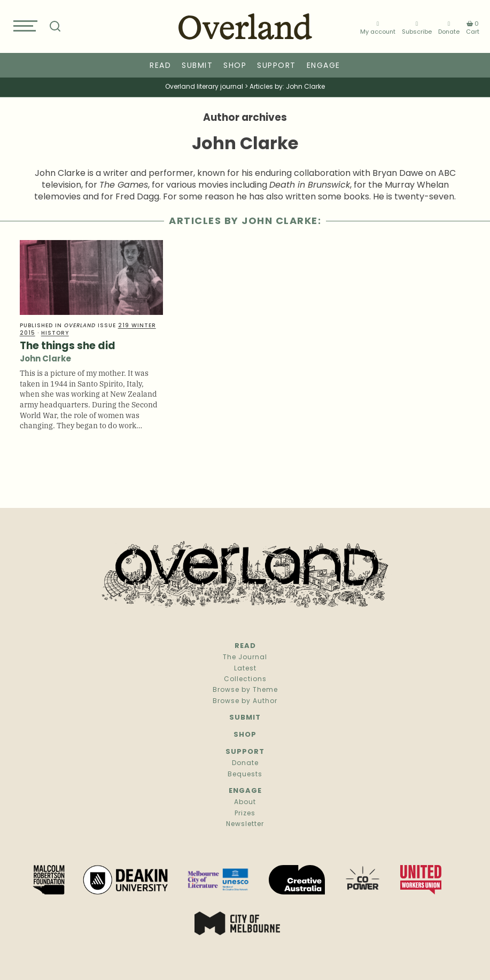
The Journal (245, 658)
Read (160, 66)
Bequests (245, 775)
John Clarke (45, 360)
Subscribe (417, 28)
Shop (235, 66)
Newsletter (245, 824)
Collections (245, 680)
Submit (197, 66)
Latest (245, 669)
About (245, 802)
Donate (449, 28)
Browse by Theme (245, 690)
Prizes (245, 814)
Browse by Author (245, 701)
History (55, 333)
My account (378, 28)
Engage (324, 66)
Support (277, 66)
